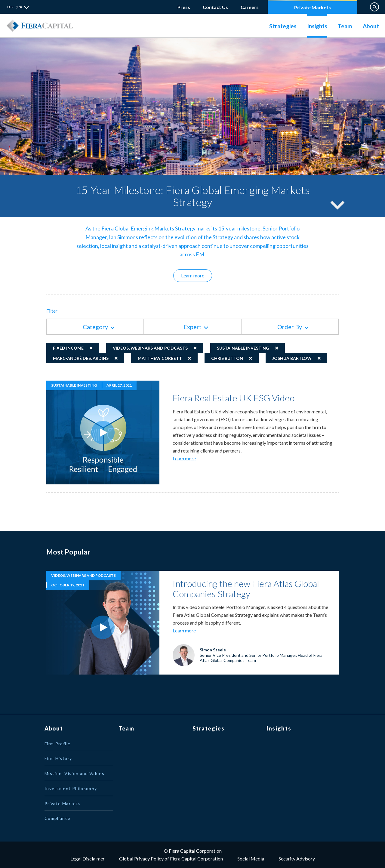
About (371, 26)
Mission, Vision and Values (74, 773)
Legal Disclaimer (88, 859)
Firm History (58, 758)
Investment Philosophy (71, 788)
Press (184, 7)
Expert (192, 327)
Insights (317, 26)
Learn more (197, 275)
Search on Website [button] (374, 7)
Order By (290, 327)
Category (95, 327)
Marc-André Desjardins (81, 358)
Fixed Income (68, 348)
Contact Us (215, 7)
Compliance (58, 818)
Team (345, 26)
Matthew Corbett (160, 358)
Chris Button (227, 358)
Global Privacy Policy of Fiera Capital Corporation (171, 859)
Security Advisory (297, 859)
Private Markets (313, 7)
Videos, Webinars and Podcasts (150, 348)
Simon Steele (213, 650)
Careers (250, 6)
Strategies (283, 26)
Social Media (251, 859)
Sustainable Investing (243, 348)
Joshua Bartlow (292, 358)
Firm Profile (57, 744)
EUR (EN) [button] (15, 7)
